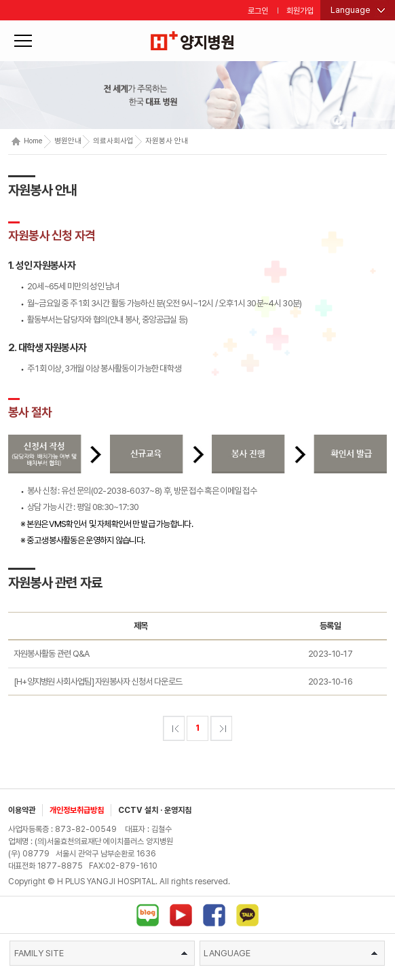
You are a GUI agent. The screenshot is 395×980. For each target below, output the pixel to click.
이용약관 (22, 810)
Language (351, 10)
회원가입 (300, 11)
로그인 (258, 11)
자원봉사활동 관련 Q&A (52, 654)
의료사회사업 (113, 141)
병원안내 (68, 141)
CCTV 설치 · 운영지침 (155, 810)
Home (27, 141)
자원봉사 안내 (167, 141)
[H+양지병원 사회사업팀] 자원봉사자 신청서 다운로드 (98, 682)
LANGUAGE (290, 953)
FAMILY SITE (101, 953)
